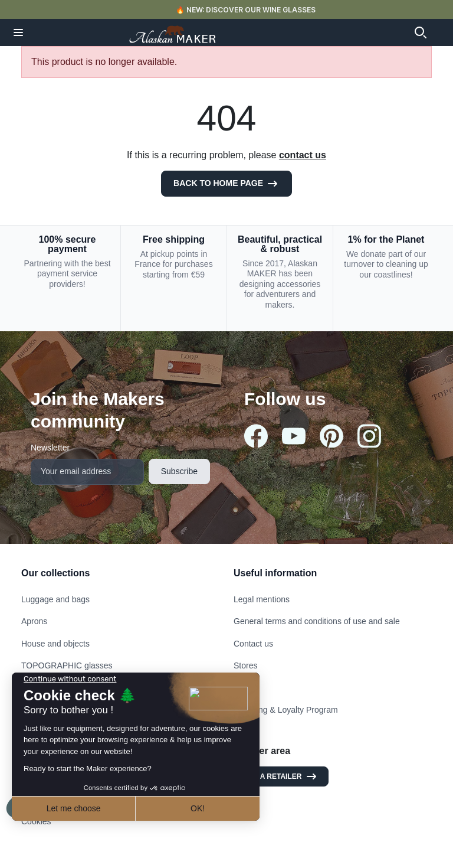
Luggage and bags (55, 599)
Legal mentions (262, 599)
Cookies (36, 821)
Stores (245, 665)
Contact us (253, 644)
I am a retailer (281, 776)
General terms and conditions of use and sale (317, 621)
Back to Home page (226, 184)
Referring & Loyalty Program (286, 710)
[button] (18, 32)
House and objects (55, 644)
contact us (303, 155)
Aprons (34, 621)
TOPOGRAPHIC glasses (67, 665)
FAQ (242, 688)
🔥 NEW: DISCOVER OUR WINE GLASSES (246, 10)
